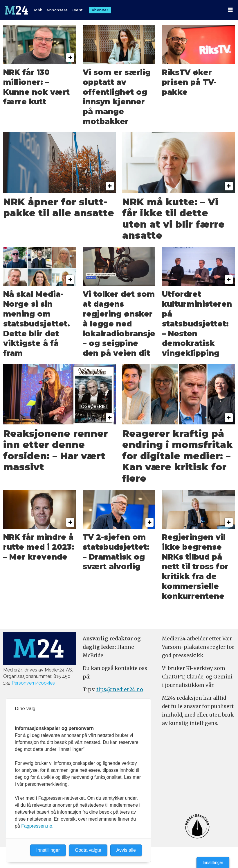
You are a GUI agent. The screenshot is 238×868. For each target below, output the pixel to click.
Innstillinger (213, 862)
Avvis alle (126, 850)
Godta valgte (88, 850)
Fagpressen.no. (37, 826)
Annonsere (57, 10)
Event (77, 10)
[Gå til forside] (16, 10)
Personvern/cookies (33, 683)
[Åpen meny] (230, 10)
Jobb (38, 10)
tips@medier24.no (120, 690)
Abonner (100, 10)
